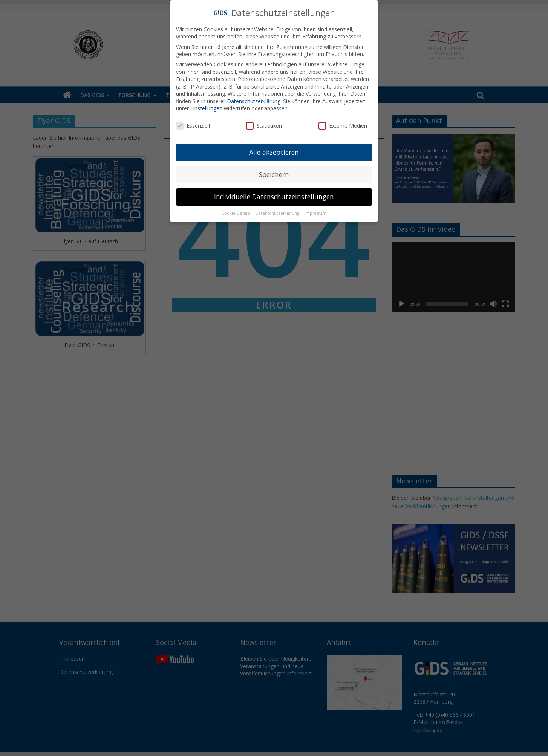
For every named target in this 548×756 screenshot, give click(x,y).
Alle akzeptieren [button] (274, 152)
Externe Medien (343, 126)
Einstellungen (206, 108)
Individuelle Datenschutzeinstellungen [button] (274, 197)
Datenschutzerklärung (254, 101)
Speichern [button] (274, 174)
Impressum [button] (315, 213)
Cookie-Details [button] (236, 213)
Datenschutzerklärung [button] (278, 213)
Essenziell (193, 126)
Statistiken (264, 126)
